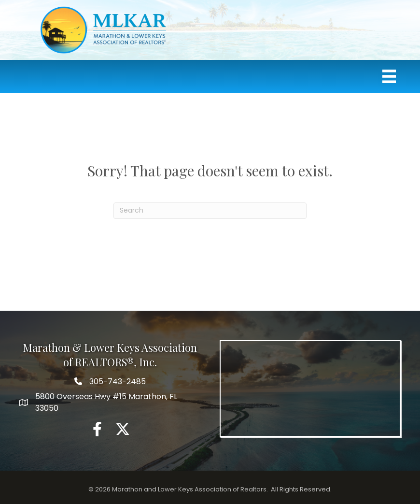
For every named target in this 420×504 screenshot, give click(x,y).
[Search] (210, 211)
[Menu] (389, 76)
